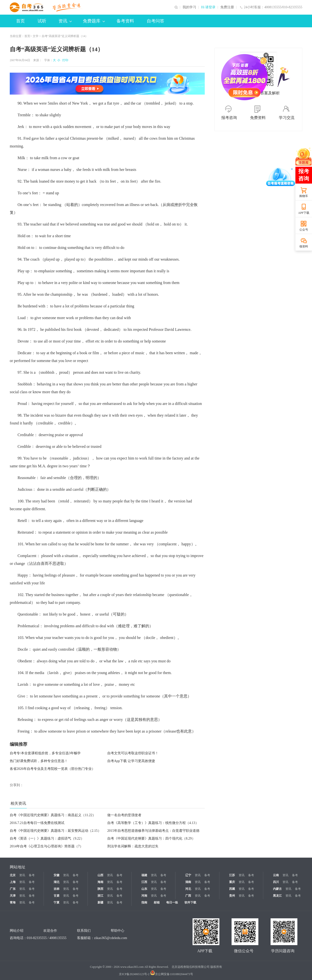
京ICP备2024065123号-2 (134, 974)
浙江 (100, 896)
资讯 (65, 21)
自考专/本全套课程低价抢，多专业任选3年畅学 (45, 753)
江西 (144, 882)
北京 (13, 875)
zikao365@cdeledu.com (111, 938)
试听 (42, 21)
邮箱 (157, 902)
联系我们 (84, 931)
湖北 (57, 882)
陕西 (100, 889)
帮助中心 (117, 931)
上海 (13, 882)
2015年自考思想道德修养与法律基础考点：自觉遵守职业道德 (153, 831)
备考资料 (125, 21)
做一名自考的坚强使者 (124, 815)
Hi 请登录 (208, 7)
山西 (100, 875)
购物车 (304, 196)
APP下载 (304, 213)
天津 (13, 896)
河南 (144, 896)
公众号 (304, 230)
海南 (100, 882)
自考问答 (156, 21)
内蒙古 (277, 889)
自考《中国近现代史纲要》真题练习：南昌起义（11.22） (53, 815)
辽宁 (188, 875)
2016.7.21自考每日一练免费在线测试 (37, 823)
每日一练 (172, 902)
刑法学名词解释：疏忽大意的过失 (133, 846)
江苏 (232, 875)
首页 (20, 21)
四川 (276, 882)
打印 (65, 60)
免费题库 (94, 21)
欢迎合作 (50, 931)
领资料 (304, 246)
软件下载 (190, 902)
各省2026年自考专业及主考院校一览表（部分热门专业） (52, 769)
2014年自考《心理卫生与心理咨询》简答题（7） (46, 846)
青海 (13, 902)
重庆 (232, 882)
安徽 (57, 875)
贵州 (232, 896)
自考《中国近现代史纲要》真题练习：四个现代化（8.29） (151, 838)
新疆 (100, 902)
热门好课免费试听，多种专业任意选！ (39, 761)
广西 (188, 896)
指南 (144, 902)
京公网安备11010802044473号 (172, 974)
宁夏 (57, 902)
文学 (36, 36)
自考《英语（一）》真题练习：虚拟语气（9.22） (47, 838)
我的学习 (189, 7)
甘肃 (57, 896)
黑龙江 (277, 896)
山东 (144, 889)
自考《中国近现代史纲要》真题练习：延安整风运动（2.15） (55, 831)
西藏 (232, 889)
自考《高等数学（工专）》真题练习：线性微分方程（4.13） (153, 823)
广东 (13, 889)
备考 (32, 875)
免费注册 (227, 7)
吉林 (57, 889)
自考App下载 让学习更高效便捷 (131, 761)
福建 (144, 875)
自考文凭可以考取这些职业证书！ (133, 753)
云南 (276, 875)
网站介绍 (17, 931)
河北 (188, 889)
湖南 (188, 882)
